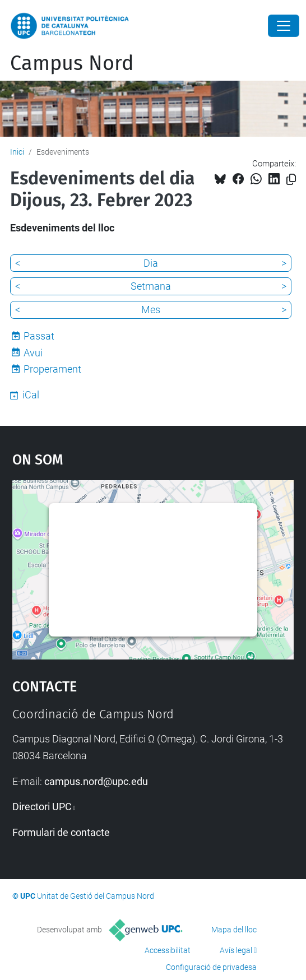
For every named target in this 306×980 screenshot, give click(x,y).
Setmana (151, 286)
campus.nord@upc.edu (96, 781)
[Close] (284, 26)
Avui (33, 353)
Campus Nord (72, 63)
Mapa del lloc (234, 930)
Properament (52, 369)
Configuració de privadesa (211, 967)
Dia (151, 263)
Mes (151, 310)
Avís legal (236, 950)
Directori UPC (42, 807)
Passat (39, 336)
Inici (17, 152)
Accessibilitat (168, 950)
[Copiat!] (291, 180)
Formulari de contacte (61, 832)
